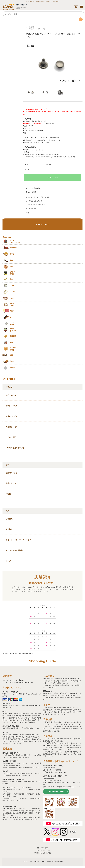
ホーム (25, 27)
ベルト (12, 298)
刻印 (11, 267)
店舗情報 (9, 519)
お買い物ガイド (12, 416)
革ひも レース (12, 305)
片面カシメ (32, 29)
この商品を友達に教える (34, 201)
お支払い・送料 (12, 406)
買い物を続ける (31, 208)
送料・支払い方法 (42, 848)
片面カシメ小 (41, 29)
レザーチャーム (13, 323)
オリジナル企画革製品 (14, 550)
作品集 (8, 494)
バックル (13, 292)
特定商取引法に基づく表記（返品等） (39, 197)
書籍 (11, 342)
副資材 (12, 311)
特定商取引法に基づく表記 (42, 853)
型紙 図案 (13, 336)
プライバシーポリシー (42, 850)
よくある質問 (11, 437)
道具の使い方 (11, 483)
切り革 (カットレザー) (15, 241)
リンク (8, 561)
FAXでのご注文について (15, 448)
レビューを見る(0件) (33, 188)
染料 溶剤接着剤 (13, 273)
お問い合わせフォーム (56, 792)
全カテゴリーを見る (42, 224)
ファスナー (13, 317)
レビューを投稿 (31, 192)
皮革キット (13, 254)
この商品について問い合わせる (36, 205)
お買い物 (9, 387)
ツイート (29, 213)
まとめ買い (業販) (13, 349)
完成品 (12, 361)
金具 (11, 279)
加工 (11, 355)
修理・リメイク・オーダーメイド (18, 540)
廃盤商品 (32, 27)
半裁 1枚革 (13, 248)
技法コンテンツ (12, 473)
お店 (7, 511)
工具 (11, 260)
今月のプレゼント (13, 427)
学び (7, 465)
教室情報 (9, 529)
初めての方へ (11, 395)
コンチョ (13, 286)
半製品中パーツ (13, 330)
